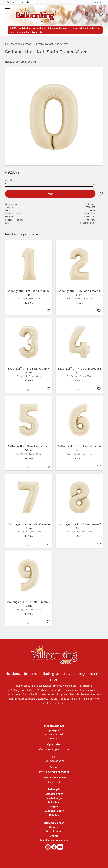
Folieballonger (54, 798)
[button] (8, 9)
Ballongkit (54, 790)
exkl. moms (98, 2)
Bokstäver (54, 802)
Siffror (54, 807)
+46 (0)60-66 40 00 (54, 762)
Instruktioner (54, 832)
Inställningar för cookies (54, 840)
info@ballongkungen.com (54, 772)
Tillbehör (54, 815)
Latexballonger (54, 794)
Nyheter (54, 827)
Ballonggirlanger (54, 811)
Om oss (54, 836)
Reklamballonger (54, 823)
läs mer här (36, 32)
